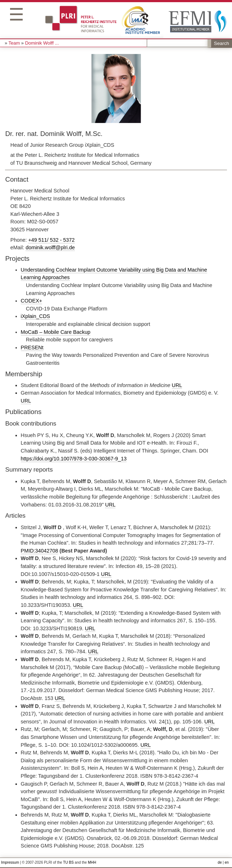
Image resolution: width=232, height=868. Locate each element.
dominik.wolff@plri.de (50, 247)
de (220, 862)
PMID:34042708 (40, 551)
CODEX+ (32, 301)
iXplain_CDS (36, 316)
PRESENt (32, 347)
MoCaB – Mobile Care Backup (56, 332)
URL (177, 385)
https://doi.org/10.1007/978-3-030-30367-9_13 (74, 459)
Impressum (10, 862)
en (227, 862)
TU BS (68, 862)
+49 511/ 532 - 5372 (51, 240)
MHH (92, 862)
